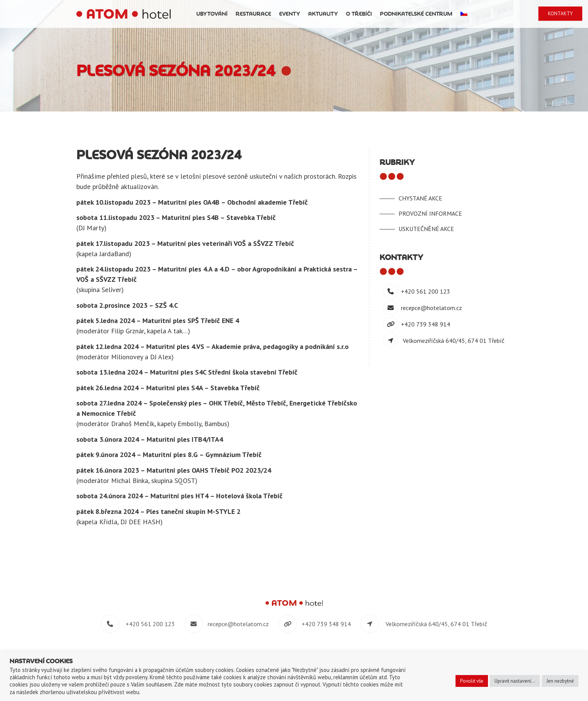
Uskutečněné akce (426, 229)
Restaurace (300, 14)
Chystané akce (420, 198)
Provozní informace (430, 213)
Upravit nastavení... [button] (515, 681)
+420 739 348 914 (426, 324)
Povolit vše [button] (472, 681)
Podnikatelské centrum (463, 14)
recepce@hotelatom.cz (431, 308)
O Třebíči (406, 14)
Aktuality (370, 14)
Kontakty (562, 14)
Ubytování (259, 14)
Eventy (337, 14)
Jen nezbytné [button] (560, 681)
